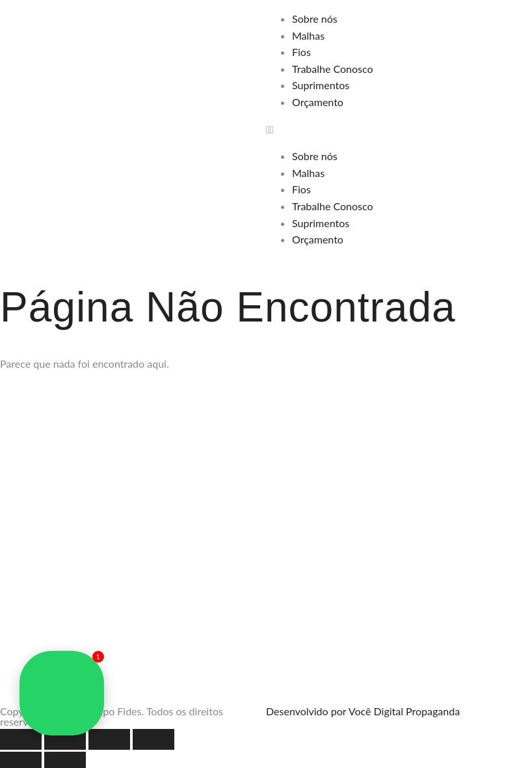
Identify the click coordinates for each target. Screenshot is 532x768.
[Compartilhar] (109, 739)
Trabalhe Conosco (333, 69)
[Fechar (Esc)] (153, 739)
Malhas (308, 35)
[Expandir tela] (65, 739)
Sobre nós (315, 19)
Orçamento (318, 102)
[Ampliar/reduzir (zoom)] (21, 739)
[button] (399, 130)
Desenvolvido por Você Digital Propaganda (363, 711)
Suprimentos (321, 85)
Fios (301, 52)
